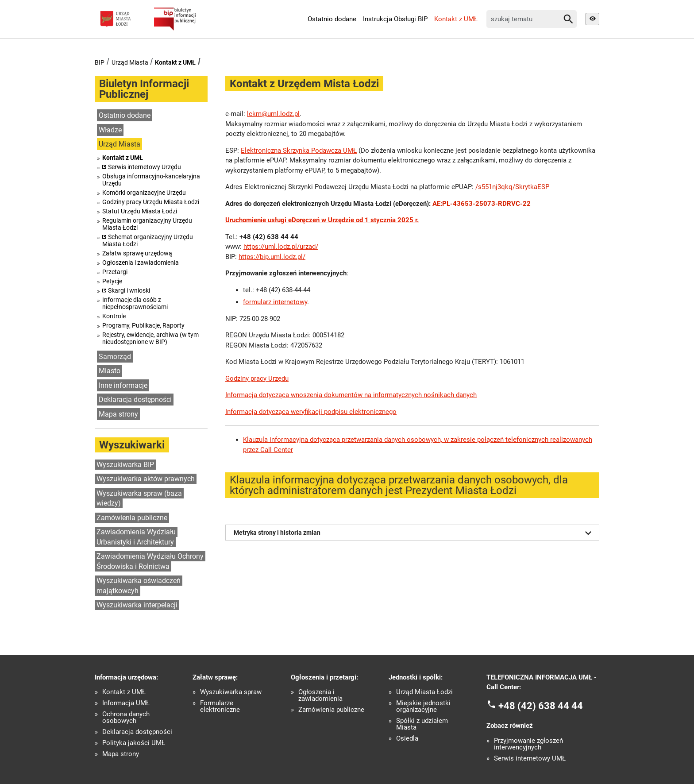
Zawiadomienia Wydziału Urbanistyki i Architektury (136, 537)
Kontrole (114, 316)
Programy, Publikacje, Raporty (143, 325)
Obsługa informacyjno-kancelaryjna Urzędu (151, 180)
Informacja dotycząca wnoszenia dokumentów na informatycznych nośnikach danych (351, 395)
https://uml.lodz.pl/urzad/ (281, 247)
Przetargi (115, 272)
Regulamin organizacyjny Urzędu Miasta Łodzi (147, 224)
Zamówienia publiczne (132, 518)
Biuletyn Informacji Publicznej (144, 89)
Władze (110, 130)
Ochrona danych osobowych (126, 718)
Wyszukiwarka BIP (125, 465)
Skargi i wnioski (129, 290)
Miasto (110, 371)
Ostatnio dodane (332, 19)
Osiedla (407, 739)
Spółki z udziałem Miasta (422, 724)
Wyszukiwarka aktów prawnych (146, 479)
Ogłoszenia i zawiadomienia (141, 263)
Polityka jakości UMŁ (134, 743)
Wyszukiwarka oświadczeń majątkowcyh (139, 586)
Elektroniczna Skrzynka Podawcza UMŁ (299, 151)
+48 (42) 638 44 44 (541, 705)
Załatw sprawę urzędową (137, 253)
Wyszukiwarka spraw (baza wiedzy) (139, 498)
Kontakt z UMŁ (456, 19)
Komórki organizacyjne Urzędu (144, 193)
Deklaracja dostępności (135, 400)
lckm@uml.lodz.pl (273, 114)
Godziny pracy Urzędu (257, 378)
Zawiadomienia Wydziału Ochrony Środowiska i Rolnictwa (150, 561)
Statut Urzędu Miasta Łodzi (140, 211)
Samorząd (115, 357)
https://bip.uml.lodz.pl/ (272, 257)
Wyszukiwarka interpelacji (137, 605)
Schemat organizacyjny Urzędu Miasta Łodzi (148, 240)
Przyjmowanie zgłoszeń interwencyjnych (528, 744)
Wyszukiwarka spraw (231, 692)
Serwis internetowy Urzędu (145, 167)
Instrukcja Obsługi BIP (395, 19)
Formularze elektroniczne (220, 707)
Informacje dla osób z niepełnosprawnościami (135, 303)
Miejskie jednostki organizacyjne (423, 707)
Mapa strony (118, 414)
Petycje (112, 281)
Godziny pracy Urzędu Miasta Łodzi (151, 202)
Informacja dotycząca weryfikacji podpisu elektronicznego (311, 412)
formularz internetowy (275, 302)
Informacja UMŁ (126, 703)
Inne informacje (123, 385)
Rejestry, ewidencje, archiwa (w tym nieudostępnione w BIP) (150, 338)
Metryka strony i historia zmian (414, 533)
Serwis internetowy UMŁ (530, 759)
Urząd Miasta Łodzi (424, 692)
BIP (100, 62)
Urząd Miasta (130, 62)
